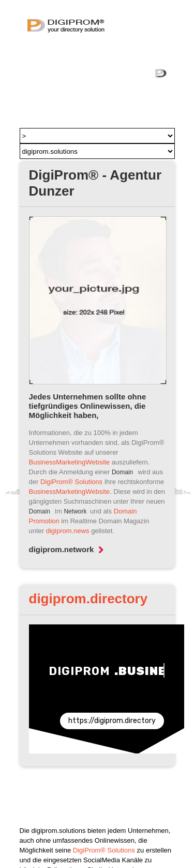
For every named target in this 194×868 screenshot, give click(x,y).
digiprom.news (68, 531)
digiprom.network (66, 549)
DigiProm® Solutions (71, 482)
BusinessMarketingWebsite (70, 462)
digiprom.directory (88, 599)
